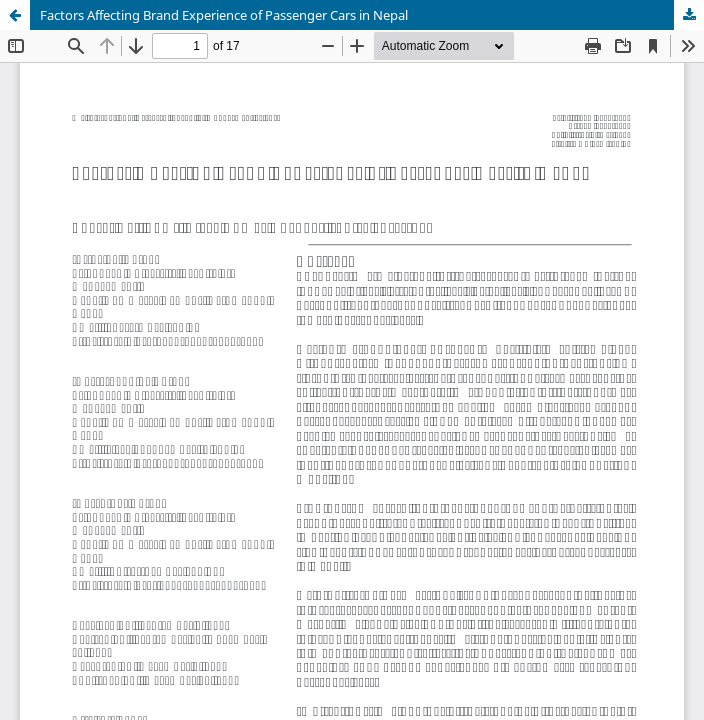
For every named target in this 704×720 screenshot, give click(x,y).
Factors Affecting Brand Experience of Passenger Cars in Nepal (224, 15)
